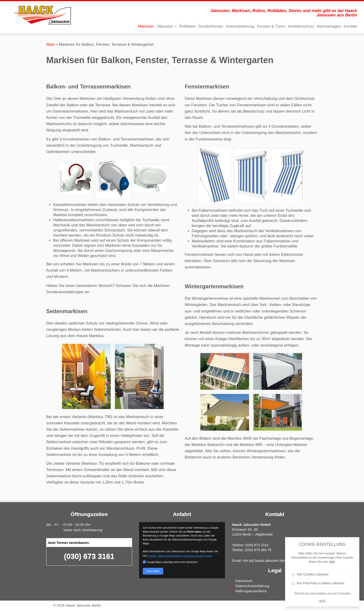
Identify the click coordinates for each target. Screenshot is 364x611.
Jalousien (167, 26)
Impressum (244, 581)
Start (50, 44)
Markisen (146, 26)
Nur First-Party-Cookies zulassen (318, 592)
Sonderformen (211, 26)
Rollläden (187, 26)
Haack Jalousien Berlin (83, 605)
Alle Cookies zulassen (311, 583)
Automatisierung (240, 26)
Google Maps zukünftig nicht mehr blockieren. (171, 562)
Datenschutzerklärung (252, 586)
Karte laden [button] (153, 571)
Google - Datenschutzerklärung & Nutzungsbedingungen (180, 556)
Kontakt (350, 26)
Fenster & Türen (271, 26)
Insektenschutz (301, 26)
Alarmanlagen (329, 26)
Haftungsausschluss (251, 591)
